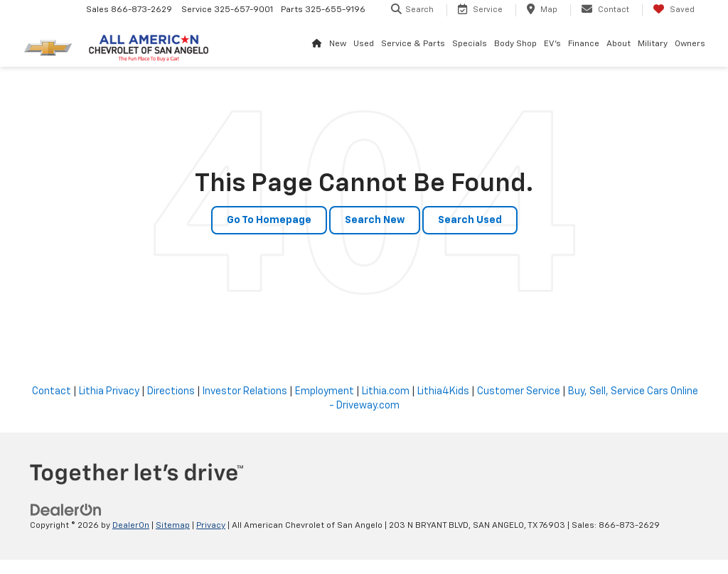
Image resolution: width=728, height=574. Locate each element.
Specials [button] (470, 44)
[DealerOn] (66, 510)
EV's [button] (552, 44)
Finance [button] (584, 44)
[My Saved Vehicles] (674, 10)
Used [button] (364, 44)
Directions (171, 391)
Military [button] (653, 44)
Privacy (211, 526)
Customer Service (519, 391)
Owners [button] (690, 44)
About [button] (619, 44)
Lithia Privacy (109, 391)
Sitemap (173, 526)
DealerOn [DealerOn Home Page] (131, 526)
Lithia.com (386, 391)
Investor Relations (245, 391)
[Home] (317, 44)
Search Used (470, 220)
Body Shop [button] (515, 44)
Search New (375, 220)
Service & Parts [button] (413, 44)
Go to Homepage (269, 220)
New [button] (338, 44)
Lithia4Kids (443, 391)
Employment (325, 391)
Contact (52, 391)
